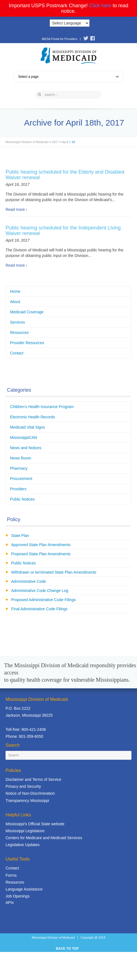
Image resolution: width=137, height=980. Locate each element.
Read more (15, 209)
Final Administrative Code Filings (39, 609)
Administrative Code (28, 581)
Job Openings (18, 896)
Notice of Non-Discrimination (30, 793)
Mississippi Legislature (25, 831)
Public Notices (22, 499)
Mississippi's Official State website (35, 824)
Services (18, 322)
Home (15, 291)
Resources (19, 332)
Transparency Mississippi (27, 801)
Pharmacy (19, 468)
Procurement (21, 479)
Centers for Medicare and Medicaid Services (44, 838)
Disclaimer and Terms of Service (33, 779)
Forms (11, 875)
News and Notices (26, 448)
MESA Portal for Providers (59, 39)
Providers (18, 489)
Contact (17, 353)
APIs (10, 902)
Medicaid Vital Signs (28, 427)
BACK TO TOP (67, 949)
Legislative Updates (23, 845)
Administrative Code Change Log (40, 591)
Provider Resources (27, 343)
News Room (21, 458)
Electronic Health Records (33, 417)
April (65, 142)
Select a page (68, 77)
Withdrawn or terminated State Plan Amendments (54, 572)
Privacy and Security (23, 786)
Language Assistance (24, 889)
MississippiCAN (23, 437)
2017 (55, 142)
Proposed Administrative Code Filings (43, 600)
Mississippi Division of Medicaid (27, 142)
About (15, 302)
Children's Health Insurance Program (42, 407)
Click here (100, 6)
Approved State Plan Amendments (41, 545)
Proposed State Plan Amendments (41, 554)
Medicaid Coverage (27, 312)
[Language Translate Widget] (70, 23)
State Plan (20, 536)
